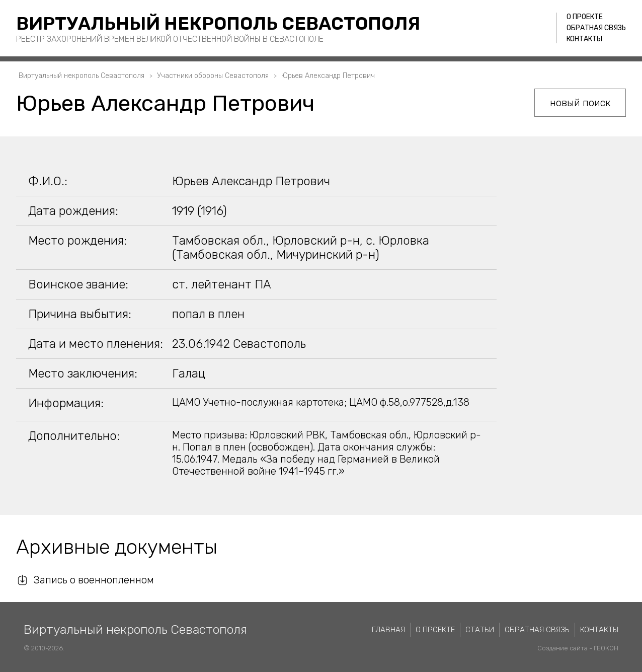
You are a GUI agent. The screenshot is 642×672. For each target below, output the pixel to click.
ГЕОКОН (606, 648)
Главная (388, 630)
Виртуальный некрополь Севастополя (218, 23)
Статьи (480, 630)
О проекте (585, 17)
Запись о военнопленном (94, 580)
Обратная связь (596, 28)
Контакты (584, 39)
